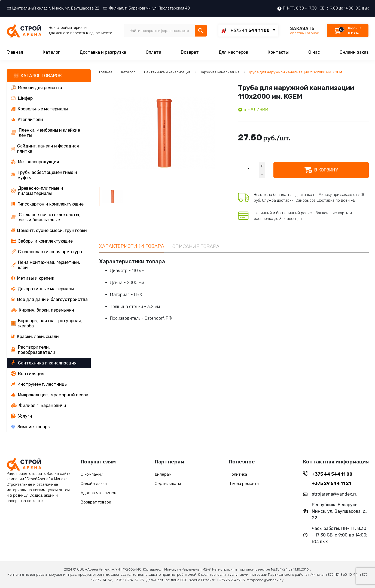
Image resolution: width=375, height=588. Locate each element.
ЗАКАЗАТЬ (304, 31)
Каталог (51, 52)
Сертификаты (168, 484)
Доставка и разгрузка (103, 52)
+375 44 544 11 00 (332, 474)
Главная (15, 52)
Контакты (278, 52)
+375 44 (250, 30)
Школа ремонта (244, 484)
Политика (238, 474)
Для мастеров (233, 52)
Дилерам (163, 474)
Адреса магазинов (98, 493)
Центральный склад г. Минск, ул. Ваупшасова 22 (53, 8)
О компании (92, 474)
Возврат (190, 52)
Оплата (153, 52)
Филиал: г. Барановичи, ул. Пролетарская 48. (147, 8)
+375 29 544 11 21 (331, 483)
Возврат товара (96, 502)
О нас (314, 52)
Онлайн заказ (354, 52)
